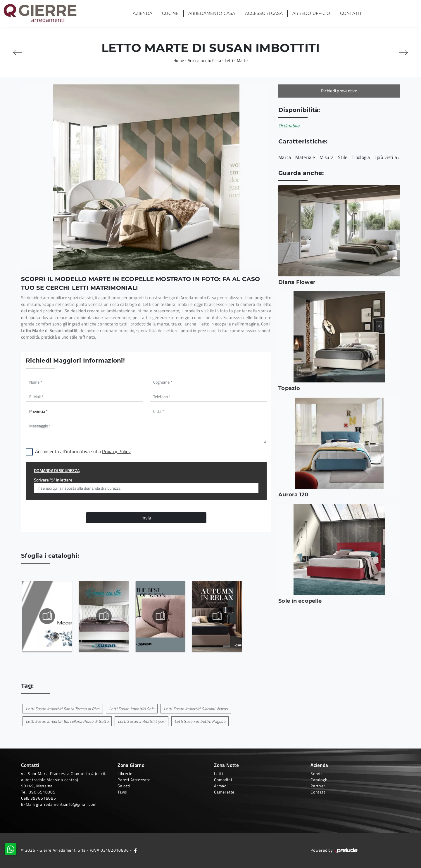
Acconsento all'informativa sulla (83, 451)
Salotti (124, 786)
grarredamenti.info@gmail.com (66, 804)
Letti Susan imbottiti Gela (132, 709)
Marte (242, 60)
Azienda (143, 13)
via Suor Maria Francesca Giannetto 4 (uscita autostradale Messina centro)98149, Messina (64, 780)
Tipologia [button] (361, 157)
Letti (229, 60)
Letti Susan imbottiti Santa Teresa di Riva (63, 709)
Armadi (221, 786)
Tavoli (123, 792)
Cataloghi (320, 780)
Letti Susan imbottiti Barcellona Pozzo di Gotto (67, 721)
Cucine (170, 13)
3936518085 (43, 798)
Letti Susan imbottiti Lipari (142, 721)
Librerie (125, 773)
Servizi (317, 773)
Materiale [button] (305, 157)
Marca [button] (285, 157)
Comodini (223, 780)
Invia (146, 518)
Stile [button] (343, 157)
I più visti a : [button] (387, 157)
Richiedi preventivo (339, 91)
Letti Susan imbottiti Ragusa (200, 721)
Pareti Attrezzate (134, 780)
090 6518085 (42, 792)
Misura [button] (327, 157)
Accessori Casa (264, 13)
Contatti (351, 13)
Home (179, 60)
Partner (318, 786)
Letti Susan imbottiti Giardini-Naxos (196, 709)
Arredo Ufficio (311, 13)
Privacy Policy (116, 451)
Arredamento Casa (212, 13)
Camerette (224, 792)
